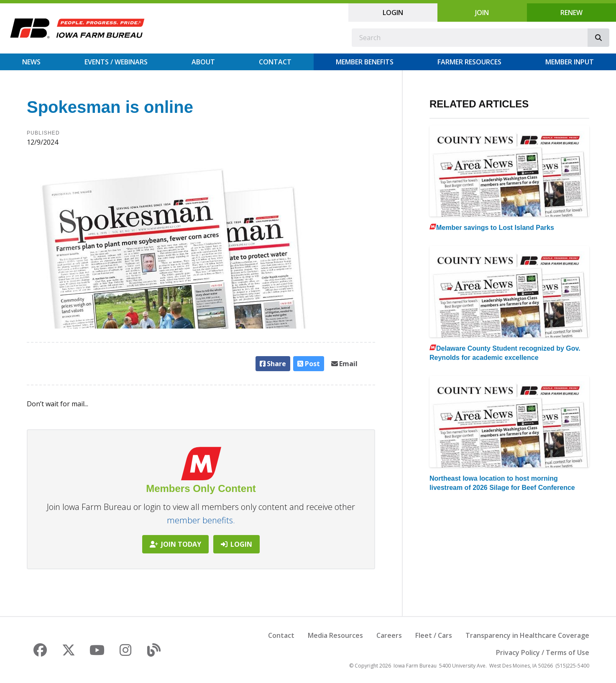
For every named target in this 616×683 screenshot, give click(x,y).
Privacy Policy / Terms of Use (543, 652)
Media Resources (335, 635)
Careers (389, 635)
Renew (571, 13)
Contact (275, 62)
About (203, 62)
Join (482, 13)
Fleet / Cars (434, 635)
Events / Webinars (116, 62)
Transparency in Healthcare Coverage (527, 635)
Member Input (570, 62)
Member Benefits (365, 62)
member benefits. (201, 520)
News (31, 62)
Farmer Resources (469, 62)
